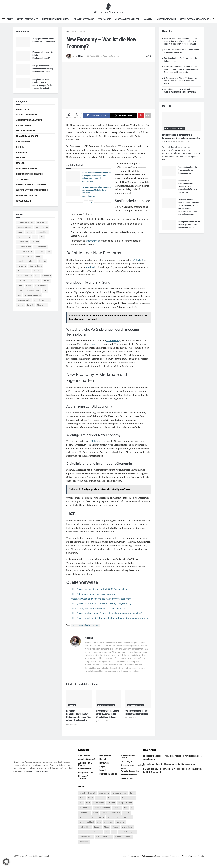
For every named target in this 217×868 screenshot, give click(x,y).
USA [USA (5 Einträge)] (45, 290)
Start (10, 19)
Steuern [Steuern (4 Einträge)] (46, 281)
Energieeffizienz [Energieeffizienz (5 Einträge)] (24, 247)
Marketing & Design (26, 169)
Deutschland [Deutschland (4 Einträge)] (43, 232)
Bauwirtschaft (24, 125)
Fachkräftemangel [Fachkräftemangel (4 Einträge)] (25, 252)
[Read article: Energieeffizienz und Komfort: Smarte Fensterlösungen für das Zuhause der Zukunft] (23, 83)
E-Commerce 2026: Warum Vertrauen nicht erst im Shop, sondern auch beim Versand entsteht (181, 81)
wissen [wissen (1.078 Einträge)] (21, 305)
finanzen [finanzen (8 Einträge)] (40, 252)
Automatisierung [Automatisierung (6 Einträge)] (25, 227)
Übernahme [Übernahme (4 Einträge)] (42, 305)
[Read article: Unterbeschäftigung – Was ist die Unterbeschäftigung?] (138, 699)
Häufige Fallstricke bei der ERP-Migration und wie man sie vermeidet (189, 225)
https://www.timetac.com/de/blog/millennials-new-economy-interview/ (106, 613)
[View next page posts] (91, 202)
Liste (202, 856)
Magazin (148, 19)
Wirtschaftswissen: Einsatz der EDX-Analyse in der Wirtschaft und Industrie (97, 190)
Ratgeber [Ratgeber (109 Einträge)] (37, 271)
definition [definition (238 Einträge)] (30, 232)
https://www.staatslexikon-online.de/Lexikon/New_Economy (101, 604)
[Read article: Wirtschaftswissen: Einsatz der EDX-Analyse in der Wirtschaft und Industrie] (73, 191)
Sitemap (166, 856)
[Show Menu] (3, 19)
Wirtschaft (138, 260)
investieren (97, 344)
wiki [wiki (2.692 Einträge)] (19, 295)
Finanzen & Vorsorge (84, 19)
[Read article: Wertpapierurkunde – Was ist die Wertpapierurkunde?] (23, 42)
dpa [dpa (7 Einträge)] (35, 237)
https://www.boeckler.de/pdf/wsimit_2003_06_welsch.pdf (100, 589)
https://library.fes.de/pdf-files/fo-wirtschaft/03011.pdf (98, 609)
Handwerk (22, 152)
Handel (20, 147)
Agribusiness (23, 109)
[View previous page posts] (86, 202)
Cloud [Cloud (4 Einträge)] (20, 232)
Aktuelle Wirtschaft (27, 19)
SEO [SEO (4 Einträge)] (37, 276)
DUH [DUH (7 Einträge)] (42, 237)
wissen (96, 625)
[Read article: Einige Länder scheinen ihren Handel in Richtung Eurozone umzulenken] (23, 69)
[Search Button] (214, 19)
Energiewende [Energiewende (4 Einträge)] (40, 247)
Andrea (79, 56)
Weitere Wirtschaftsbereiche (195, 19)
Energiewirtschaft (26, 131)
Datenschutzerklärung (151, 856)
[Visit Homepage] (108, 8)
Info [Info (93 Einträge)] (49, 252)
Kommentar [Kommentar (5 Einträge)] (28, 256)
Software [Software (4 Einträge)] (21, 281)
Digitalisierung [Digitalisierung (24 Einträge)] (24, 237)
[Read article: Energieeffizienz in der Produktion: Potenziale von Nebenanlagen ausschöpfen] (182, 122)
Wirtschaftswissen (166, 19)
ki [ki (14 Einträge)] (18, 256)
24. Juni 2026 (179, 142)
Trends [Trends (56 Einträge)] (29, 286)
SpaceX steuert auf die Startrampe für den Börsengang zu (188, 170)
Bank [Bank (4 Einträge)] (37, 227)
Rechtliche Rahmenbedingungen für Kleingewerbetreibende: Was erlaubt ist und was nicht (97, 176)
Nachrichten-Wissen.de (39, 772)
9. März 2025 (88, 182)
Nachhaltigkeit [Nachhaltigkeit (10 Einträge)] (36, 266)
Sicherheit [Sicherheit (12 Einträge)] (47, 276)
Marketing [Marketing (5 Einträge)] (22, 266)
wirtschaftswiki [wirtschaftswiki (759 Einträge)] (24, 300)
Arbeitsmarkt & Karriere (127, 19)
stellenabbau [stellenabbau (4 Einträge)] (34, 281)
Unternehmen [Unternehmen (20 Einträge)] (41, 286)
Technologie (105, 19)
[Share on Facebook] (97, 116)
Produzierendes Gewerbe (29, 174)
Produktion (92, 267)
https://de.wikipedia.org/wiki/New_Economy (93, 594)
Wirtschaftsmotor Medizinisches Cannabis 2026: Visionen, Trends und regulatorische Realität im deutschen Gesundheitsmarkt (180, 41)
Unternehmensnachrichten (56, 19)
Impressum (135, 856)
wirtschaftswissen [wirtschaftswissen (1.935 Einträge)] (42, 300)
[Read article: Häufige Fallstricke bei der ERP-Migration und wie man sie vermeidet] (169, 225)
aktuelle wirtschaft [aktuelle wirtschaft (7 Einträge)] (26, 222)
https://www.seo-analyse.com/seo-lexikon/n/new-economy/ (101, 599)
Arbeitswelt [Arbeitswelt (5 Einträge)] (42, 222)
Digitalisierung (113, 341)
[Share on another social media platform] (148, 116)
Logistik (21, 158)
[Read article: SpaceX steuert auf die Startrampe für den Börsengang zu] (169, 171)
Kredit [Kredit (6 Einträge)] (39, 256)
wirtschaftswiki (84, 625)
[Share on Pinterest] (141, 116)
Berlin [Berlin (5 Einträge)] (45, 227)
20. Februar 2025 (89, 196)
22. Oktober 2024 (93, 56)
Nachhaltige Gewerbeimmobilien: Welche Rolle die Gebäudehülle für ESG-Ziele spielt (188, 187)
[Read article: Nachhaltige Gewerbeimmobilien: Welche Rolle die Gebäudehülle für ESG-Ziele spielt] (169, 184)
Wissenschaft (24, 201)
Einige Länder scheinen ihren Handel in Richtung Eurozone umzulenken (43, 69)
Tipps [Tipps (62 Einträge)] (20, 286)
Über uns (175, 856)
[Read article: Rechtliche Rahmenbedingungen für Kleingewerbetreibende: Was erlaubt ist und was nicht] (73, 177)
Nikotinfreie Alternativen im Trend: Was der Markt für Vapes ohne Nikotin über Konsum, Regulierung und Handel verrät (181, 69)
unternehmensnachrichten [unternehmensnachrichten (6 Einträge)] (28, 290)
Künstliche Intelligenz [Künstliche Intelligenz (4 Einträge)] (27, 261)
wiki (74, 625)
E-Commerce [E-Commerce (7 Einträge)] (23, 242)
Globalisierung (98, 441)
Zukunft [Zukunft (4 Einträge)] (30, 305)
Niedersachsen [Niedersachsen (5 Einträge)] (24, 271)
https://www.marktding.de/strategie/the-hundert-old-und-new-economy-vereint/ (110, 618)
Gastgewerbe (23, 142)
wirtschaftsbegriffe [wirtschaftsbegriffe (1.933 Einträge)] (33, 295)
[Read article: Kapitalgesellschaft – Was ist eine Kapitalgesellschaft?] (23, 56)
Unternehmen (92, 241)
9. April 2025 (131, 718)
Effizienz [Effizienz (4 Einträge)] (35, 242)
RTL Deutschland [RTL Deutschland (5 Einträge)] (25, 276)
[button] (6, 862)
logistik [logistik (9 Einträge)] (43, 261)
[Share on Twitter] (124, 116)
